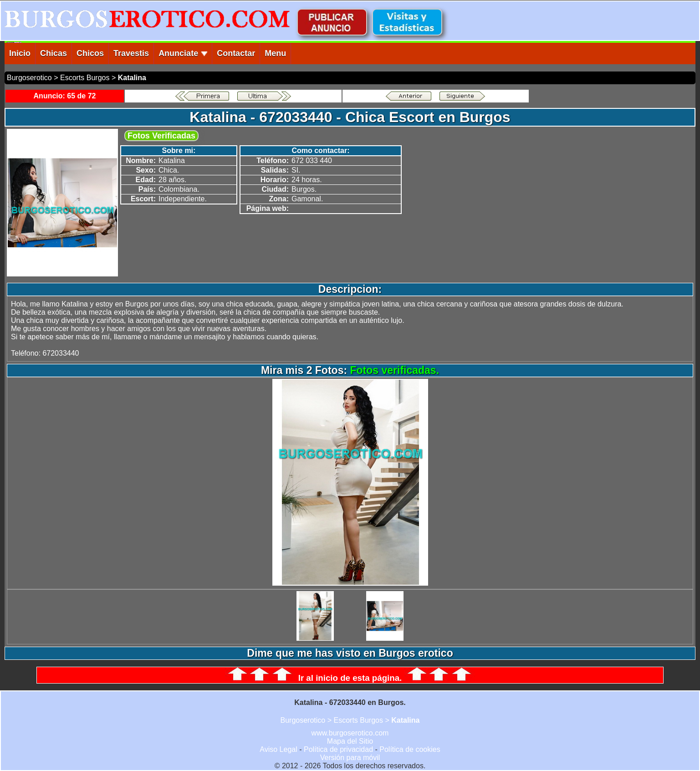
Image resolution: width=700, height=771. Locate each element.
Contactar (236, 53)
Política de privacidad (338, 749)
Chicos (90, 53)
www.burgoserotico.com (350, 733)
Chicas (54, 53)
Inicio (20, 53)
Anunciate (183, 53)
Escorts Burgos (85, 78)
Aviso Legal (278, 749)
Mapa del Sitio (350, 741)
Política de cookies (410, 749)
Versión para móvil (350, 758)
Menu (275, 53)
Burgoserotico (29, 78)
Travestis (131, 53)
